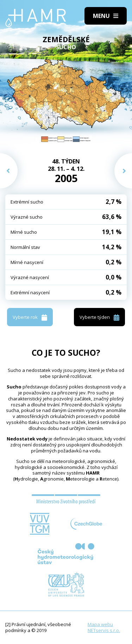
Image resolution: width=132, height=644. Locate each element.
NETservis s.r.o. (104, 630)
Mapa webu (100, 624)
